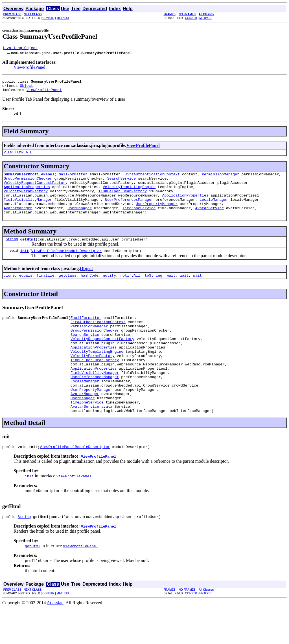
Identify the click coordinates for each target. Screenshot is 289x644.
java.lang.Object (20, 48)
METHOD (63, 18)
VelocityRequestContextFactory (36, 189)
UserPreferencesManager (129, 209)
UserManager (80, 220)
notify (109, 290)
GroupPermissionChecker (28, 184)
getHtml (28, 253)
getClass (67, 290)
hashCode (89, 290)
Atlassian (55, 639)
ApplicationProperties (27, 194)
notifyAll (130, 290)
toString (153, 290)
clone (9, 290)
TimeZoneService (139, 220)
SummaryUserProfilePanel (29, 179)
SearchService (121, 184)
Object (26, 88)
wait (171, 290)
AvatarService (210, 220)
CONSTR (48, 18)
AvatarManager (18, 220)
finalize (45, 290)
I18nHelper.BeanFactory (122, 199)
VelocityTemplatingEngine (129, 194)
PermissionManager (221, 179)
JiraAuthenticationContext (152, 179)
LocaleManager (214, 209)
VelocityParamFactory (26, 199)
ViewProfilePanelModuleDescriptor (66, 265)
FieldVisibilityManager (28, 209)
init (24, 265)
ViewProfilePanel (29, 68)
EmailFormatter (72, 179)
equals (26, 290)
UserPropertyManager (157, 215)
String (12, 252)
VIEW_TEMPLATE (18, 156)
